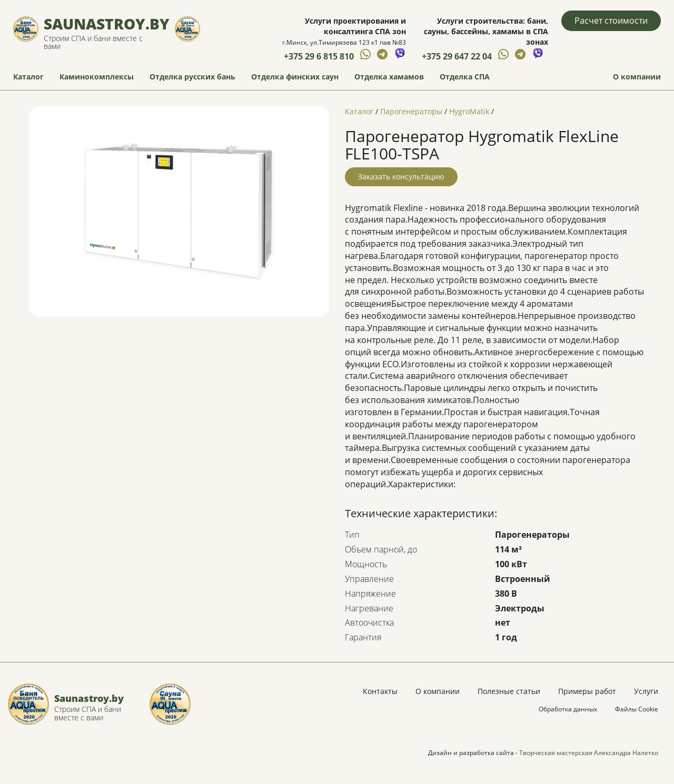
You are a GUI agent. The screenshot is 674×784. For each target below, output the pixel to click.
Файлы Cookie (637, 709)
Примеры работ (587, 691)
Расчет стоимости (611, 21)
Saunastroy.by (107, 24)
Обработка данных (568, 709)
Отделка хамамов (389, 77)
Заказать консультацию (401, 177)
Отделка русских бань (192, 77)
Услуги (646, 691)
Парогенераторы (411, 111)
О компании (637, 77)
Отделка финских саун (295, 77)
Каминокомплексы (97, 77)
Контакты (380, 691)
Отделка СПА (465, 77)
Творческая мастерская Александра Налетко (589, 753)
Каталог (28, 77)
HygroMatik (469, 111)
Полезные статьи (509, 691)
